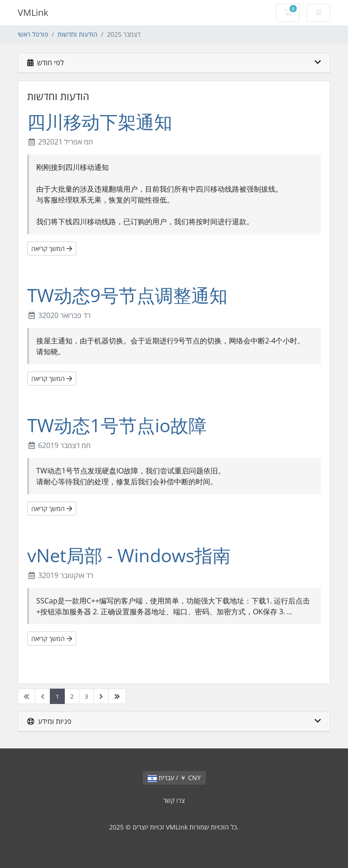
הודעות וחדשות (77, 34)
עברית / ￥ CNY (174, 778)
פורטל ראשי (33, 34)
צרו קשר (174, 800)
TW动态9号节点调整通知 (127, 295)
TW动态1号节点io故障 (117, 425)
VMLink (33, 12)
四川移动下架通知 (100, 122)
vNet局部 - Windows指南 (129, 555)
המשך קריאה (52, 248)
